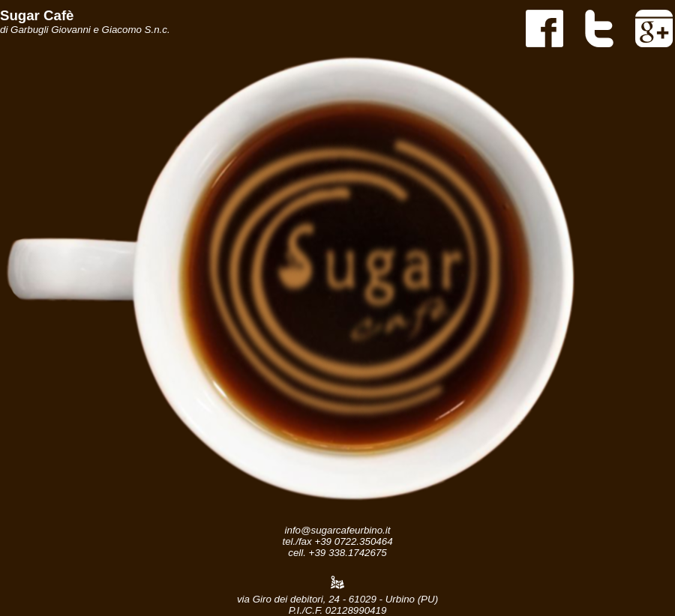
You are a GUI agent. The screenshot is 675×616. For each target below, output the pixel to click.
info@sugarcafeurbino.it (338, 530)
